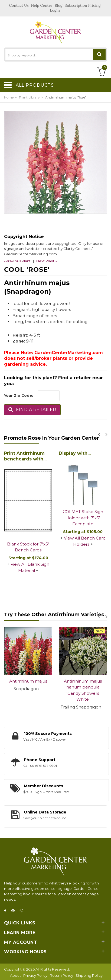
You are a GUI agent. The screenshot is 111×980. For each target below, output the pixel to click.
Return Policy (61, 975)
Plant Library (29, 97)
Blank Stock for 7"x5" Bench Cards (28, 547)
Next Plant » (47, 261)
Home (9, 97)
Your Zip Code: (19, 395)
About (15, 975)
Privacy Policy (35, 975)
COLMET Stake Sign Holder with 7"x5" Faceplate (83, 518)
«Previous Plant (17, 261)
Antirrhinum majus (28, 681)
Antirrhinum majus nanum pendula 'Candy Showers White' (83, 690)
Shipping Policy (89, 975)
